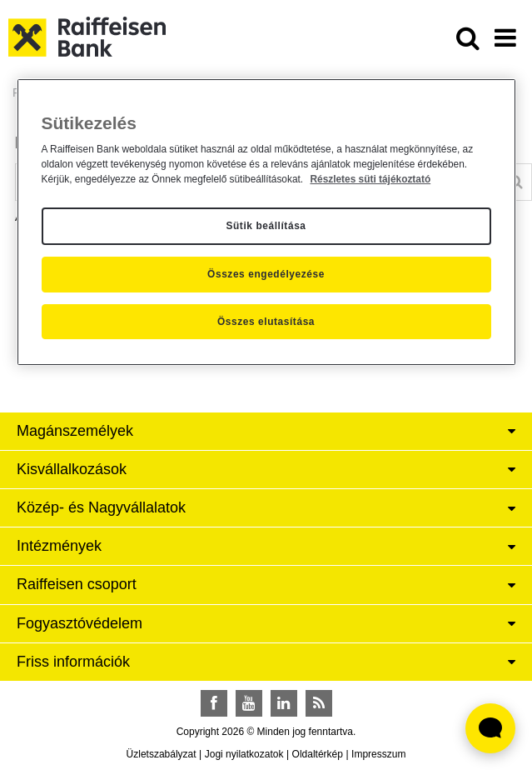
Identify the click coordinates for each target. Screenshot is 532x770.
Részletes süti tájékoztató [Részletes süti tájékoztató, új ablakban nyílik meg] (370, 179)
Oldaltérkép (318, 754)
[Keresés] (516, 182)
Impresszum (378, 754)
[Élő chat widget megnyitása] (490, 728)
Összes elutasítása (266, 322)
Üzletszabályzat (162, 754)
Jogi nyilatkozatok (244, 754)
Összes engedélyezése (266, 274)
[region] (266, 222)
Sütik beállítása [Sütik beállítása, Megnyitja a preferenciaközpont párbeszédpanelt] (266, 227)
